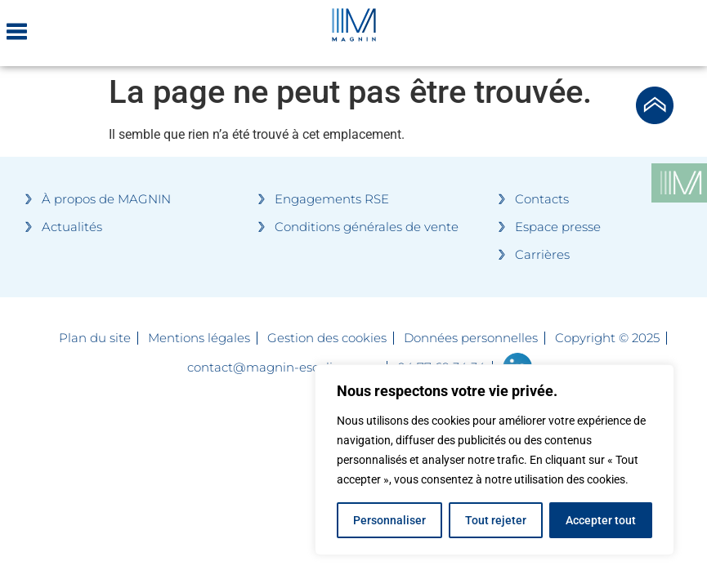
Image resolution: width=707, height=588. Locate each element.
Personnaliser (389, 520)
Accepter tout (601, 520)
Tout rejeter (496, 520)
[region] (494, 460)
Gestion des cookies (327, 338)
